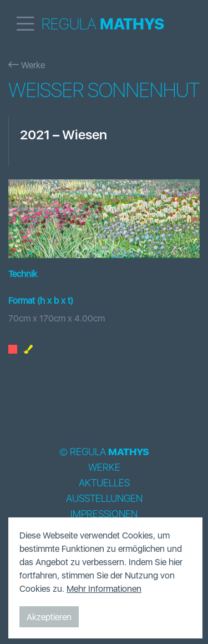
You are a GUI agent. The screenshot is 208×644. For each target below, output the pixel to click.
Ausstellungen (104, 499)
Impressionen (104, 514)
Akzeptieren (49, 617)
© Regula (104, 452)
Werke (27, 65)
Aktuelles (104, 483)
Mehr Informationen (104, 588)
